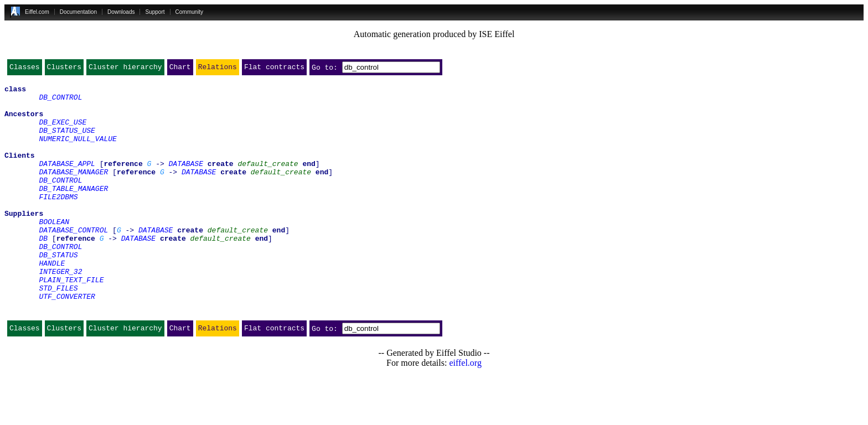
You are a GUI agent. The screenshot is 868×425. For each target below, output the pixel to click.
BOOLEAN (54, 251)
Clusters (64, 69)
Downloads (121, 12)
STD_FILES (58, 331)
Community (190, 12)
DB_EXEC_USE (63, 132)
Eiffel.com (37, 12)
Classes (25, 69)
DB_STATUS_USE (67, 142)
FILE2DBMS (58, 221)
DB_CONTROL (60, 102)
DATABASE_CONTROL (73, 261)
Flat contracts (274, 69)
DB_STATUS (58, 291)
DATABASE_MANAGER (73, 191)
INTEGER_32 (60, 311)
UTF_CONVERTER (67, 341)
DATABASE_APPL (67, 182)
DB (43, 271)
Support (155, 12)
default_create (268, 182)
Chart (180, 69)
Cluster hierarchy (125, 69)
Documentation (78, 12)
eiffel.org (465, 411)
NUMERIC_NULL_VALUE (77, 152)
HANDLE (52, 301)
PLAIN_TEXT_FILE (71, 321)
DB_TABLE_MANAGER (73, 211)
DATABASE (186, 182)
